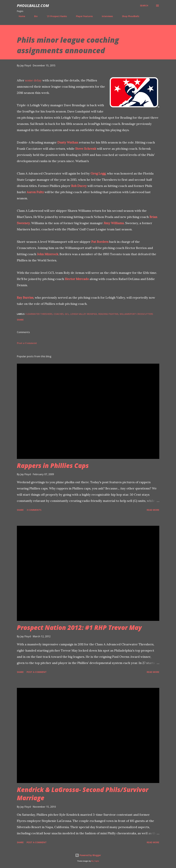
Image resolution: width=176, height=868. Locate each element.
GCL (67, 314)
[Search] (144, 6)
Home (20, 16)
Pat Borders (100, 242)
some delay (33, 80)
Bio (34, 16)
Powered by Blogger (88, 855)
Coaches (59, 314)
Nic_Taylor (95, 861)
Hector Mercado (77, 279)
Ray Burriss (25, 297)
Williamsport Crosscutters (136, 314)
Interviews (105, 16)
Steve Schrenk (86, 149)
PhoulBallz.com (33, 6)
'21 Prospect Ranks (55, 16)
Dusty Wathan (68, 142)
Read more (153, 510)
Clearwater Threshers (39, 314)
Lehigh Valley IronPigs (84, 314)
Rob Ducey (79, 186)
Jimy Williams (114, 223)
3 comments (34, 510)
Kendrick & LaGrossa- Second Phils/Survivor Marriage (83, 794)
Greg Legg (98, 173)
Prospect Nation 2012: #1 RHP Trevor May (79, 627)
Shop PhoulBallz (129, 16)
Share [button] (20, 320)
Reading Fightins (108, 314)
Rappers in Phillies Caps (53, 465)
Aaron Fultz (35, 192)
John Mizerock (48, 254)
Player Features (83, 16)
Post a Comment (27, 343)
